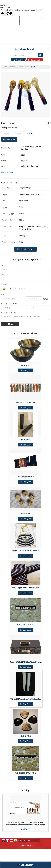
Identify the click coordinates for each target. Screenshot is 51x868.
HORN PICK (26, 736)
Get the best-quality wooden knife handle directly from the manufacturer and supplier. (26, 824)
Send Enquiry (25, 865)
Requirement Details (8, 313)
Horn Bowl (25, 365)
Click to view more (7, 172)
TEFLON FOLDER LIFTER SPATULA (26, 699)
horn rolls (25, 440)
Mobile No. (5, 284)
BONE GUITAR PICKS (26, 625)
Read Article (26, 829)
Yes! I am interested (25, 249)
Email (3, 275)
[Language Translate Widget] (29, 840)
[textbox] (18, 134)
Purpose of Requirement (10, 304)
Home (5, 67)
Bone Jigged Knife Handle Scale (25, 588)
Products (12, 67)
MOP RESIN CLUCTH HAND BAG (26, 551)
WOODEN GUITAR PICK (25, 773)
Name (3, 265)
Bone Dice (25, 514)
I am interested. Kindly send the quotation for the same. (25, 317)
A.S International (24, 49)
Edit (29, 134)
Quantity (4, 294)
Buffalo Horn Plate (26, 477)
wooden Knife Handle (25, 402)
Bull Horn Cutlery (23, 67)
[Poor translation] (9, 14)
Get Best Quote (26, 370)
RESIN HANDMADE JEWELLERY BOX (26, 662)
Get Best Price (9, 139)
